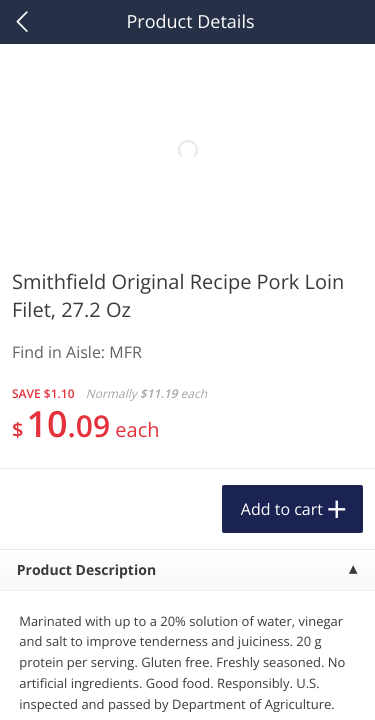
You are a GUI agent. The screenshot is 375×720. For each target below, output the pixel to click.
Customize (188, 683)
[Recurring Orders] (238, 309)
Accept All (187, 584)
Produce (58, 256)
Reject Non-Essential (187, 633)
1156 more (295, 255)
